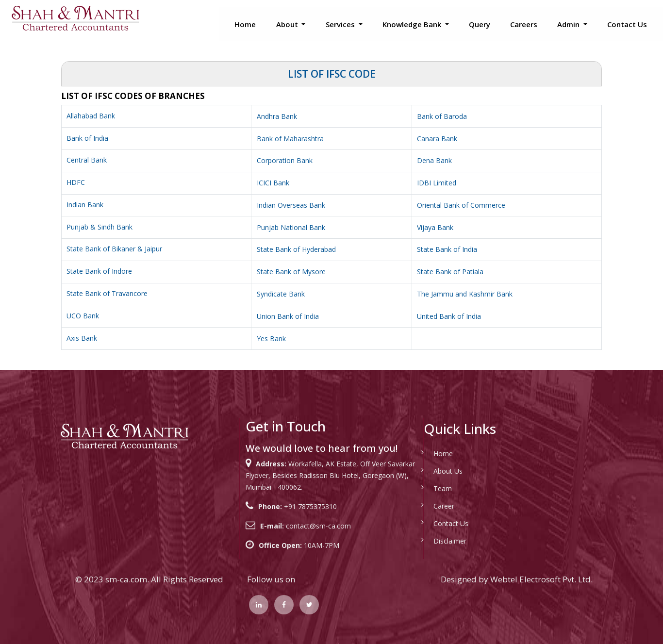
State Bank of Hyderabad (296, 249)
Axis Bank (82, 338)
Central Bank (87, 160)
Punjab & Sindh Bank (99, 227)
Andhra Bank (277, 116)
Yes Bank (271, 339)
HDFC (76, 182)
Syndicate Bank (281, 294)
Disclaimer (439, 541)
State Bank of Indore (99, 271)
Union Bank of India (288, 316)
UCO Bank (83, 316)
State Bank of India (447, 249)
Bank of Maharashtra (290, 139)
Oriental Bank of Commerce (461, 205)
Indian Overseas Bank (291, 205)
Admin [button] (569, 24)
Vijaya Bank (435, 227)
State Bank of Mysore (291, 272)
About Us (437, 471)
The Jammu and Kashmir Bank (465, 294)
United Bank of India (449, 316)
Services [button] (341, 24)
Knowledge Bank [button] (413, 24)
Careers (524, 24)
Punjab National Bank (291, 227)
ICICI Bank (273, 183)
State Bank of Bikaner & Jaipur (114, 249)
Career (433, 506)
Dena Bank (434, 160)
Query (480, 24)
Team (431, 488)
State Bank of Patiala (450, 272)
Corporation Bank (285, 160)
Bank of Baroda (442, 116)
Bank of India (87, 138)
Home (245, 24)
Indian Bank (85, 205)
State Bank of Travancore (107, 293)
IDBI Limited (437, 183)
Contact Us (627, 24)
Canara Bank (437, 139)
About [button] (288, 24)
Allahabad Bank (91, 116)
